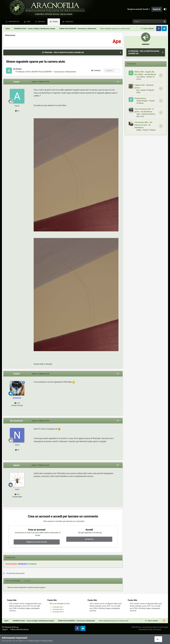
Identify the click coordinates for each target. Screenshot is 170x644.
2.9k (17, 403)
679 (17, 494)
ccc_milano (141, 77)
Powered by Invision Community (150, 630)
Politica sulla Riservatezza (20, 630)
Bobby (139, 130)
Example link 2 (58, 609)
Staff (28, 22)
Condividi (96, 70)
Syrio (138, 114)
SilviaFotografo (142, 101)
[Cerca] (140, 22)
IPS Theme (6, 627)
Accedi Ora (89, 539)
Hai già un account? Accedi (139, 9)
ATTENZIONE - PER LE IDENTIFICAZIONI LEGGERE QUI (63, 52)
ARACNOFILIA (14, 22)
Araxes (19, 69)
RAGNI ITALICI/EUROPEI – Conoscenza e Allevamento (54, 72)
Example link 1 (58, 607)
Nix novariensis (17, 421)
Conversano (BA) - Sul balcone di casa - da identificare (143, 125)
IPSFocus (15, 627)
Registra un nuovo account (37, 542)
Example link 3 (58, 612)
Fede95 (17, 374)
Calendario (69, 22)
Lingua (5, 630)
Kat (138, 90)
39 (17, 450)
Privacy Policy (47, 641)
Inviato (40, 82)
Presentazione (140, 98)
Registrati (157, 9)
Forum (55, 22)
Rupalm (17, 465)
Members (41, 22)
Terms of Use (33, 641)
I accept (161, 639)
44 (17, 111)
